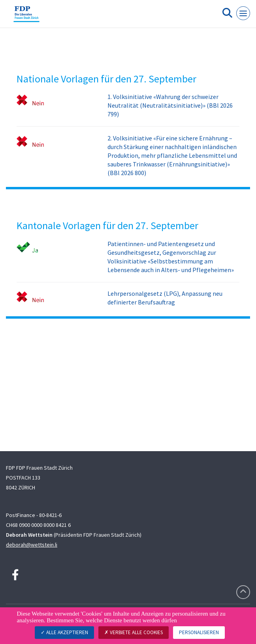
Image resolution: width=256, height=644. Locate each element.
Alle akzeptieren (64, 632)
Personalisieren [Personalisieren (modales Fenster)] (199, 632)
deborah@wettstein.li (32, 545)
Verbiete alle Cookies (134, 632)
